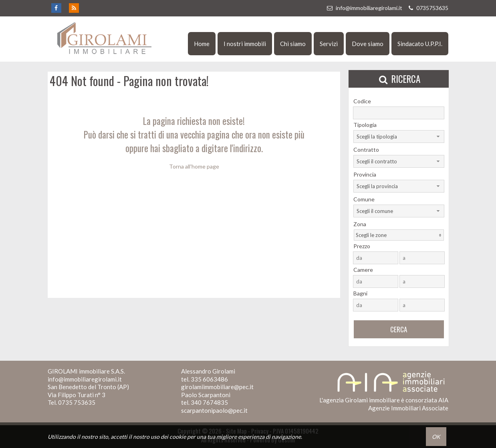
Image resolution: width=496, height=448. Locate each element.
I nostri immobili (245, 44)
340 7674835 (209, 402)
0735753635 (427, 8)
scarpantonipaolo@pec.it (214, 410)
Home (202, 44)
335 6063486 (209, 379)
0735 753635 (77, 402)
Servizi (329, 44)
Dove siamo (368, 44)
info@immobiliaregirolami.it (364, 8)
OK (436, 437)
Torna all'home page (194, 166)
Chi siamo (293, 44)
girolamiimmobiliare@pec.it (217, 387)
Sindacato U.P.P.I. (420, 44)
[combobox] (399, 137)
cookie (178, 437)
